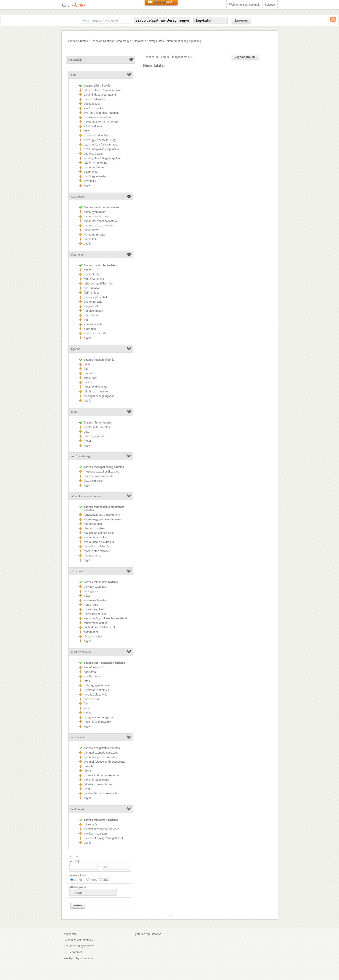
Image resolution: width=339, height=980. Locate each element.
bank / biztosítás (94, 99)
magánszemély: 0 (183, 57)
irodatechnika (92, 556)
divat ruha (77, 255)
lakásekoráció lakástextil (99, 627)
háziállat (89, 766)
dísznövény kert (94, 609)
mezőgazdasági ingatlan (99, 396)
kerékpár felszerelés (97, 690)
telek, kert (90, 378)
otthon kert (77, 571)
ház (86, 369)
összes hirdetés (78, 41)
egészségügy (92, 104)
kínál (106, 880)
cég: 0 (165, 57)
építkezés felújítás (95, 600)
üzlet (87, 789)
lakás (87, 364)
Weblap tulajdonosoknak (244, 5)
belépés (270, 5)
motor (87, 441)
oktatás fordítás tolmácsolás (102, 775)
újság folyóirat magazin (98, 717)
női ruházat (91, 315)
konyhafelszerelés (95, 614)
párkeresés (91, 824)
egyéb (88, 185)
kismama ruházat (95, 235)
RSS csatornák (73, 952)
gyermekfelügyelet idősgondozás (104, 762)
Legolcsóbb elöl (245, 57)
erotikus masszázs (96, 834)
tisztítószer (91, 632)
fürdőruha (90, 329)
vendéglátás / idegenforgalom (102, 158)
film (86, 704)
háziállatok (91, 672)
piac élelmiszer (93, 481)
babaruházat (92, 230)
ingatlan (75, 349)
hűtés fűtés (91, 605)
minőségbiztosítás (95, 176)
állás (73, 75)
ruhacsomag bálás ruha (98, 284)
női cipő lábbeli (93, 311)
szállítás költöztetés (97, 780)
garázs (88, 382)
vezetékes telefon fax (97, 546)
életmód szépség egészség (184, 41)
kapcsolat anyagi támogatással (103, 838)
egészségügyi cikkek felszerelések (106, 618)
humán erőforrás (94, 167)
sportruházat (92, 288)
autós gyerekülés (95, 212)
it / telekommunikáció (97, 117)
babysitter (90, 239)
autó (87, 432)
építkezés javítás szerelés (100, 757)
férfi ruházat (91, 293)
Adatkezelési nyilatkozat (79, 946)
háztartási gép (93, 524)
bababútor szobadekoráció (100, 221)
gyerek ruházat (93, 302)
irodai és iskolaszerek (98, 722)
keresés (241, 20)
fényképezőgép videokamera (102, 515)
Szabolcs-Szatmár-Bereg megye (111, 41)
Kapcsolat (70, 934)
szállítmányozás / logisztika (101, 149)
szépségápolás (93, 324)
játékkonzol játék (94, 528)
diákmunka (91, 172)
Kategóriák (75, 60)
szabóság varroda (95, 333)
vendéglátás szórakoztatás (101, 793)
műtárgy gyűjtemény (97, 685)
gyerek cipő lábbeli (96, 297)
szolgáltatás (156, 41)
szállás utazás (93, 676)
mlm (87, 131)
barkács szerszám (95, 587)
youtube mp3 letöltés (148, 934)
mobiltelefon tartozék (97, 551)
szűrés (78, 905)
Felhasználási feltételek (78, 940)
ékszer (88, 270)
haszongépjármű (94, 436)
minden (79, 880)
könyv (88, 713)
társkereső (77, 809)
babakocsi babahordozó (99, 225)
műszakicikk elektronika (86, 496)
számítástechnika (95, 537)
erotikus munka (94, 108)
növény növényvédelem (99, 476)
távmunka (90, 181)
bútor (87, 596)
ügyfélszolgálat (93, 154)
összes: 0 (152, 57)
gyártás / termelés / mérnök (101, 113)
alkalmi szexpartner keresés (102, 829)
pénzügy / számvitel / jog (100, 140)
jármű (74, 412)
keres (93, 880)
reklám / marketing (96, 163)
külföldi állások (93, 126)
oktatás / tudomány (96, 135)
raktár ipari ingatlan (96, 391)
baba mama (78, 197)
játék (87, 681)
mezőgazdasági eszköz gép (101, 472)
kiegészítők (91, 306)
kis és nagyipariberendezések (102, 519)
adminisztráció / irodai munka (102, 90)
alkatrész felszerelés (97, 427)
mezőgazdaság (80, 456)
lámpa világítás (93, 636)
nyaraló (88, 373)
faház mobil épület (95, 623)
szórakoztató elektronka (99, 542)
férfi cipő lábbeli (94, 279)
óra (86, 320)
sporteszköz (92, 699)
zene (87, 708)
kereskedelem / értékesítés (101, 122)
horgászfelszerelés (96, 695)
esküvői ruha (92, 274)
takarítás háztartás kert (99, 784)
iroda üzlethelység (95, 387)
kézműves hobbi (94, 667)
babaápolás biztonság (98, 216)
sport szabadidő (81, 652)
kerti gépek (91, 591)
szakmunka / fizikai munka (101, 145)
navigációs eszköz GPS (99, 533)
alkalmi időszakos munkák (101, 95)
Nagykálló (140, 41)
